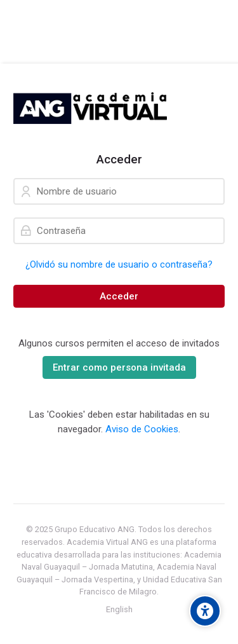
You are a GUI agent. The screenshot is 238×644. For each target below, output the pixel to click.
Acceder (119, 296)
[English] (119, 610)
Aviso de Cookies (142, 429)
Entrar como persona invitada (119, 367)
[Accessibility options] (205, 611)
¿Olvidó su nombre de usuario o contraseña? (119, 264)
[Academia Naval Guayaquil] (90, 108)
